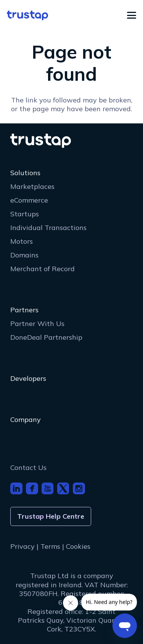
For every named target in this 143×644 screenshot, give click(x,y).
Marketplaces (32, 186)
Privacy (22, 546)
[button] (132, 15)
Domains (24, 255)
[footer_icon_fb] (32, 489)
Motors (22, 241)
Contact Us (28, 467)
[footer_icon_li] (16, 489)
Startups (25, 214)
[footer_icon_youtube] (48, 489)
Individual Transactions (48, 228)
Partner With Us (37, 324)
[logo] (27, 15)
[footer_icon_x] (63, 489)
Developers (28, 378)
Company (26, 419)
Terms (50, 546)
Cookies (78, 546)
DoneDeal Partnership (46, 337)
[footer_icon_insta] (79, 489)
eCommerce (29, 200)
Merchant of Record (43, 269)
